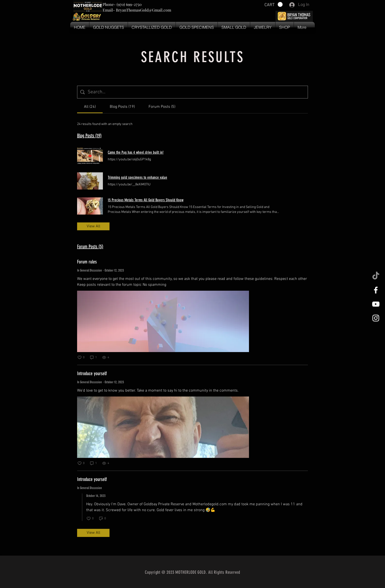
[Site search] (196, 92)
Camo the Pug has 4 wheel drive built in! (136, 152)
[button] (274, 5)
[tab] (90, 107)
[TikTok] (376, 276)
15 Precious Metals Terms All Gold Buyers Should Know (146, 200)
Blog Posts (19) (89, 136)
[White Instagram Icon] (376, 318)
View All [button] (93, 226)
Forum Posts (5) (90, 246)
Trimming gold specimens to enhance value (137, 177)
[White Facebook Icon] (376, 290)
